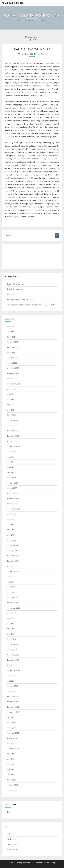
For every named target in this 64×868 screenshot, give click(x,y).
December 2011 (13, 733)
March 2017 (11, 592)
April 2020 (11, 410)
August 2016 (11, 613)
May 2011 (10, 754)
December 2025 (13, 347)
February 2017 (12, 597)
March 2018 (11, 540)
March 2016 (11, 639)
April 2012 (11, 717)
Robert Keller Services (16, 284)
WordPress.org (13, 849)
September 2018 (13, 509)
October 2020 (12, 379)
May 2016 (10, 629)
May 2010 (10, 769)
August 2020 (11, 389)
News (9, 812)
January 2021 (12, 363)
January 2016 (12, 650)
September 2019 (13, 446)
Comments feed (13, 844)
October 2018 (12, 504)
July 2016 (10, 618)
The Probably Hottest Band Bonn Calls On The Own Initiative (31, 305)
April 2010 (11, 775)
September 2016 (13, 608)
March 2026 (11, 337)
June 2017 (11, 587)
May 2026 (10, 326)
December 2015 (13, 655)
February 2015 (12, 686)
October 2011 (12, 743)
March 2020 (11, 415)
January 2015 (12, 691)
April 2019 (11, 472)
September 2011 (13, 749)
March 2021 (11, 353)
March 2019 (11, 478)
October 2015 (12, 665)
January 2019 (12, 488)
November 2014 (13, 702)
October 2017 (12, 566)
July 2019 (10, 457)
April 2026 (11, 332)
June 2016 (11, 624)
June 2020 (11, 399)
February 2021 (12, 358)
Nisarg (53, 863)
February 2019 (12, 483)
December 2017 (13, 556)
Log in (9, 834)
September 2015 (13, 670)
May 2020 (10, 405)
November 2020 (13, 373)
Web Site (10, 294)
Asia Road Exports (13, 3)
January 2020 (12, 425)
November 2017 (13, 561)
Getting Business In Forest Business (21, 299)
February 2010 (12, 785)
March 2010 (11, 780)
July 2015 (10, 681)
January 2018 (12, 551)
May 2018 (10, 530)
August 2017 (11, 577)
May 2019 (10, 467)
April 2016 (11, 634)
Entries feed (11, 839)
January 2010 (12, 790)
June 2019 (11, 462)
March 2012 (11, 722)
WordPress (38, 863)
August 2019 (11, 451)
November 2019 (13, 436)
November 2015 (13, 660)
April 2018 (11, 535)
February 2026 (12, 342)
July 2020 (10, 394)
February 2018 (12, 545)
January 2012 (12, 728)
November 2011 (13, 738)
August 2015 (11, 676)
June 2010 (11, 764)
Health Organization (15, 289)
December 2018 (13, 493)
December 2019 (13, 431)
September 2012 (13, 712)
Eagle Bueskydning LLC (32, 49)
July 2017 (10, 582)
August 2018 (11, 514)
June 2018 (11, 524)
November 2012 (13, 707)
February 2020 (12, 420)
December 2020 (13, 368)
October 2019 (12, 441)
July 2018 (10, 519)
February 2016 (12, 644)
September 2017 (13, 571)
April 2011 (11, 759)
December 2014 (13, 696)
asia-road (41, 54)
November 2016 (13, 603)
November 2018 (13, 498)
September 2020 (13, 384)
